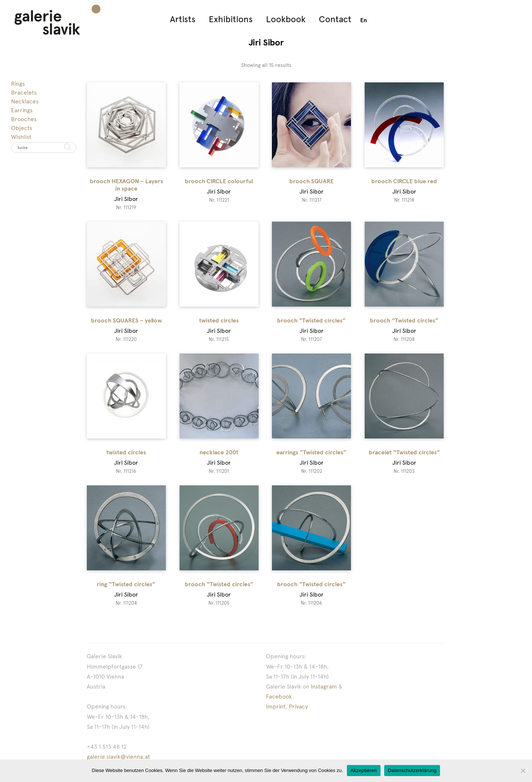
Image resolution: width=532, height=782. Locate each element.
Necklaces (25, 101)
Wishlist (21, 137)
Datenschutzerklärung (412, 770)
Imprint (276, 706)
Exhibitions (231, 19)
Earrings (22, 110)
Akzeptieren (364, 770)
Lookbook (286, 19)
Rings (18, 84)
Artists (183, 19)
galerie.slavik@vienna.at (118, 757)
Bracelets (24, 93)
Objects (22, 128)
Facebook (279, 696)
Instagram (324, 687)
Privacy (298, 706)
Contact (335, 19)
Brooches (24, 119)
